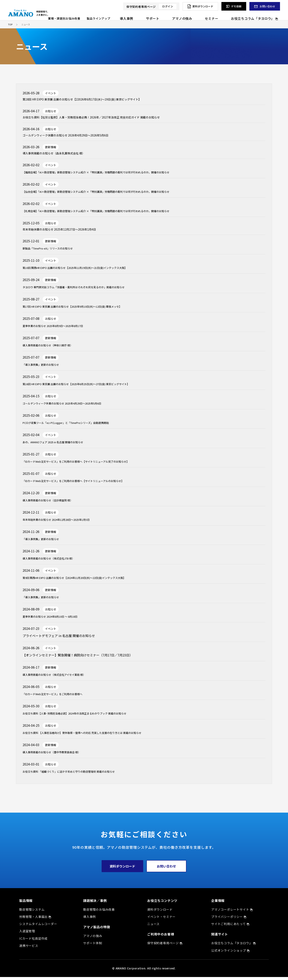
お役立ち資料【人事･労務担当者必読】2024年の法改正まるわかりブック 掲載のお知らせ (87, 716)
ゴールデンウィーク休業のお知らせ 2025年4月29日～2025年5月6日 (71, 406)
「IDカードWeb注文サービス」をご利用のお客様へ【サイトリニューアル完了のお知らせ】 (88, 464)
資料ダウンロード (122, 869)
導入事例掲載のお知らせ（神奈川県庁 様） (53, 348)
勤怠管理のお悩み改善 (99, 912)
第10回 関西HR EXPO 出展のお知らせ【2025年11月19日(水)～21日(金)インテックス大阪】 (88, 270)
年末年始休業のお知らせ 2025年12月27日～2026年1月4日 (64, 232)
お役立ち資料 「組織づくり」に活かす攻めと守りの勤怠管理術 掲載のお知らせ (79, 774)
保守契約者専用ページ (163, 946)
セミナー (227, 15)
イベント (51, 93)
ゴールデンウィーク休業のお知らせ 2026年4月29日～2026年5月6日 (71, 137)
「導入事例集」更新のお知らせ (45, 367)
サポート (185, 15)
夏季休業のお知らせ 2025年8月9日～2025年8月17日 (60, 329)
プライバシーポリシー (227, 920)
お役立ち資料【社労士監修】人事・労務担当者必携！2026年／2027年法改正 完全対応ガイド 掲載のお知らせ (101, 118)
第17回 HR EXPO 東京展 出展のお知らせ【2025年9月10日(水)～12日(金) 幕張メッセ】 (85, 309)
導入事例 (167, 15)
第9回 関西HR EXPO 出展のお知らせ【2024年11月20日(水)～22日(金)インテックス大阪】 (87, 580)
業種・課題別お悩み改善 (108, 15)
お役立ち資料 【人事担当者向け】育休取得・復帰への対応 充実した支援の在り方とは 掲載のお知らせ (96, 735)
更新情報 (51, 149)
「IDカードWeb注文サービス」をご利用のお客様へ (59, 697)
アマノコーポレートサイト (230, 912)
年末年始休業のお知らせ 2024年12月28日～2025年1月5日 (64, 522)
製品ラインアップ (143, 15)
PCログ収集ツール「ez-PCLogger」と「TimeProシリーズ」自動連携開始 (76, 425)
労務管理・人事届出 (33, 920)
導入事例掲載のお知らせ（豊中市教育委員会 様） (58, 755)
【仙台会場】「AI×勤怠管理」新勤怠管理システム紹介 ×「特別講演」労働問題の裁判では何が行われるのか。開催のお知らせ (113, 194)
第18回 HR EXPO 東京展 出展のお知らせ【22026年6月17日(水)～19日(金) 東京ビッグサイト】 (90, 100)
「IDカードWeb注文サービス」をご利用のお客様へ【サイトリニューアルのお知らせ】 (85, 484)
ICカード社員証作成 (33, 941)
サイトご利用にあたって (228, 927)
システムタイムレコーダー (38, 927)
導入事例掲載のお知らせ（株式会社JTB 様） (55, 561)
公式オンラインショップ (229, 953)
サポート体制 (93, 946)
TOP (10, 24)
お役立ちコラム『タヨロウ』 (258, 15)
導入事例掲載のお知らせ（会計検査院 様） (53, 503)
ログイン (168, 6)
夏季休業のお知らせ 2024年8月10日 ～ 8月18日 (57, 619)
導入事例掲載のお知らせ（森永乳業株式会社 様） (58, 155)
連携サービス (29, 949)
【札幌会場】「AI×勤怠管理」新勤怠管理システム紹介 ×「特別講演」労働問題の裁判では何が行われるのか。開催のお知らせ (113, 213)
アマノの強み (206, 15)
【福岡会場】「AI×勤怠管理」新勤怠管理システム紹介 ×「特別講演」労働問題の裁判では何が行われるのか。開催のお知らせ (113, 174)
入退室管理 (27, 934)
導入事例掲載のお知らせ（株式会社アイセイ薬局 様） (61, 677)
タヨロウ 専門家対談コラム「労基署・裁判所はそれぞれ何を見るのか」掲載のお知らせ (85, 290)
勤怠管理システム (32, 912)
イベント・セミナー (161, 920)
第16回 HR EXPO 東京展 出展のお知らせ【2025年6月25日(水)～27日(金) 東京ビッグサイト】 (89, 387)
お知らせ (51, 112)
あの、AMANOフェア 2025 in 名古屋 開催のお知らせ (60, 445)
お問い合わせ (166, 869)
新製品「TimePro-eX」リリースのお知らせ (54, 251)
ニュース (153, 927)
